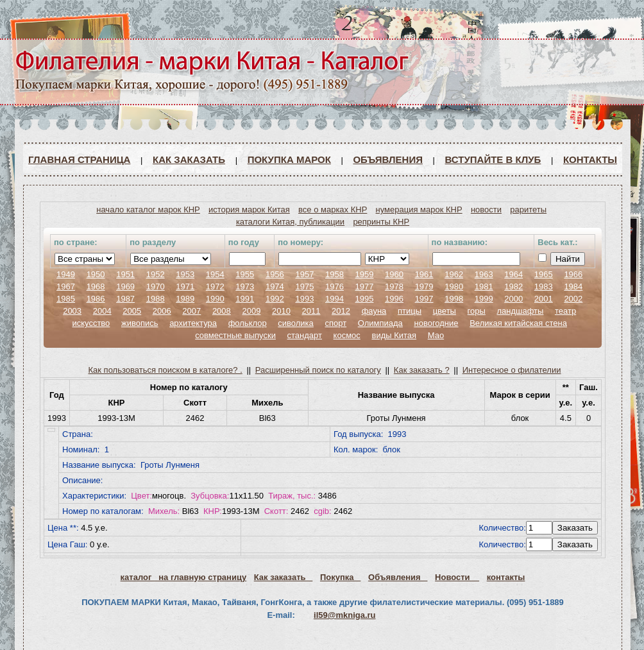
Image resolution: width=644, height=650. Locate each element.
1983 (544, 287)
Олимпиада (380, 323)
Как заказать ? (422, 370)
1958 (335, 274)
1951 (125, 274)
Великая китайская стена (518, 323)
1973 (245, 287)
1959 (365, 274)
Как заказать (189, 159)
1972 (215, 287)
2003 (72, 311)
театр (565, 311)
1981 (484, 287)
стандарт (305, 335)
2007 (191, 311)
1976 (335, 287)
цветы (445, 311)
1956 (275, 274)
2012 (341, 311)
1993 (304, 299)
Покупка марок (289, 159)
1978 (394, 287)
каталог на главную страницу (184, 577)
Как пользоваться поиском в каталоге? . (165, 370)
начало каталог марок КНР (148, 210)
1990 (215, 299)
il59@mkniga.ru (344, 615)
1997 (424, 299)
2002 (573, 299)
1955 (245, 274)
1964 (513, 274)
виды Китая (394, 335)
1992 (275, 299)
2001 (544, 299)
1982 (513, 287)
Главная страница (79, 159)
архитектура (193, 323)
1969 (125, 287)
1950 (96, 274)
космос (347, 335)
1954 (215, 274)
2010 (281, 311)
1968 (96, 287)
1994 (335, 299)
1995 (365, 299)
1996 (394, 299)
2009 (251, 311)
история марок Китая (249, 210)
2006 (162, 311)
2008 (222, 311)
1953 (185, 274)
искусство (91, 323)
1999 (484, 299)
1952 (156, 274)
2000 (513, 299)
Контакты (590, 159)
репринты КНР (381, 222)
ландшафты (520, 311)
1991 (245, 299)
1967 (66, 287)
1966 (573, 274)
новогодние (436, 323)
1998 (454, 299)
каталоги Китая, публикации (290, 222)
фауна (374, 311)
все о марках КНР (333, 210)
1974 (275, 287)
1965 (544, 274)
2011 (311, 311)
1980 (454, 287)
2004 (102, 311)
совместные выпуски (235, 335)
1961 (424, 274)
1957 (304, 274)
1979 (424, 287)
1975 (304, 287)
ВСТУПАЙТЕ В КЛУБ (493, 159)
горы (477, 311)
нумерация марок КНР (419, 210)
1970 (156, 287)
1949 (66, 274)
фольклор (248, 323)
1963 (484, 274)
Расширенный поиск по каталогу (318, 370)
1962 (454, 274)
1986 (96, 299)
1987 (125, 299)
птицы (410, 311)
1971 (185, 287)
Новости (457, 577)
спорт (335, 323)
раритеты (528, 210)
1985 (66, 299)
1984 (573, 287)
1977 (365, 287)
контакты (506, 577)
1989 (185, 299)
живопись (140, 323)
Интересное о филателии (512, 370)
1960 (394, 274)
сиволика (296, 323)
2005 (132, 311)
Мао (436, 335)
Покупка (340, 577)
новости (486, 210)
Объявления (388, 159)
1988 (156, 299)
